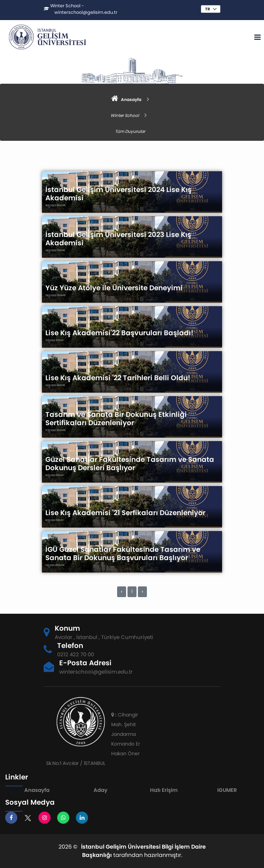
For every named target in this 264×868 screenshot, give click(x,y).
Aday (100, 790)
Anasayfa (37, 790)
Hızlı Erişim (164, 790)
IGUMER (227, 790)
